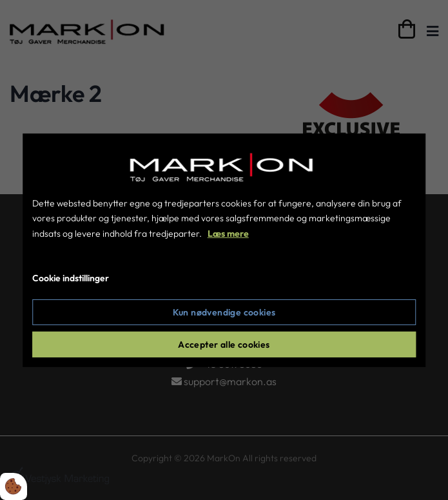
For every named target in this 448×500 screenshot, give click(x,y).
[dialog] (224, 250)
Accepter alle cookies (224, 345)
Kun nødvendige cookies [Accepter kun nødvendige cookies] (224, 312)
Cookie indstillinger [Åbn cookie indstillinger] (71, 278)
